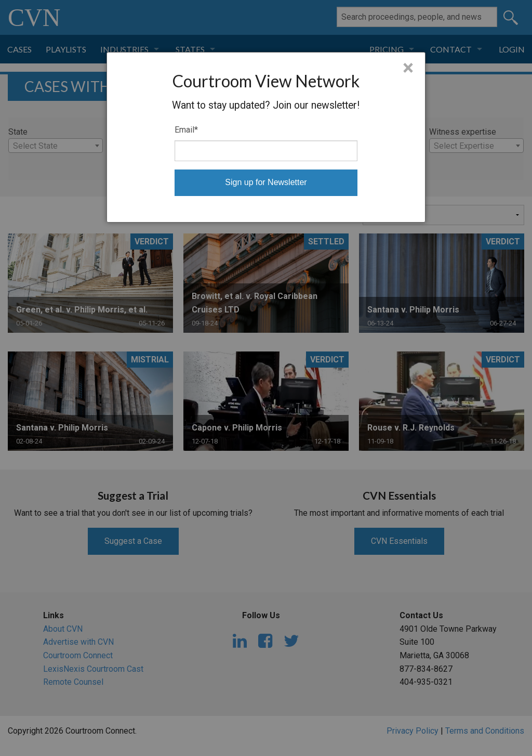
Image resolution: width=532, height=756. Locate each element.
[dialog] (266, 137)
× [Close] (408, 68)
